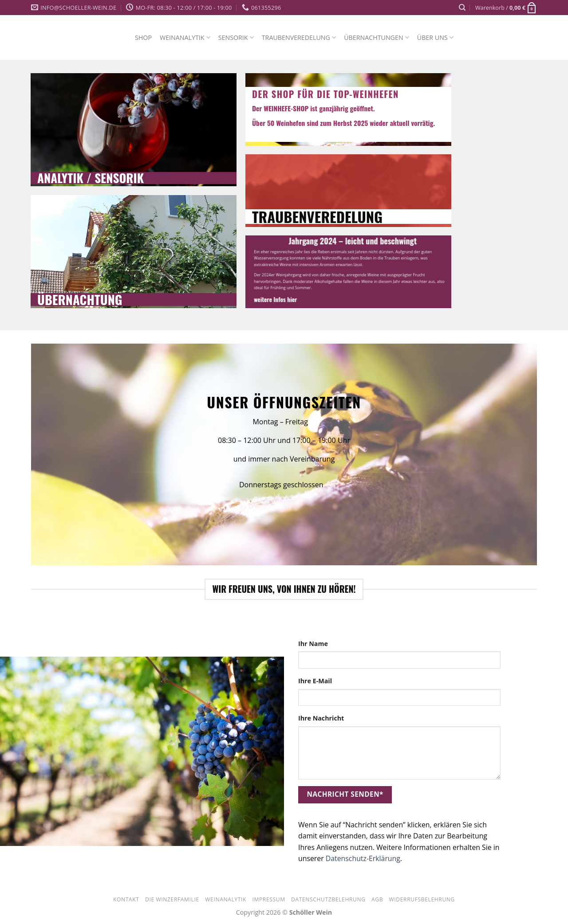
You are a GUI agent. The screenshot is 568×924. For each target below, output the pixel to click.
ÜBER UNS (435, 37)
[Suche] (462, 8)
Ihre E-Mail (315, 681)
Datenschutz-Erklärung (363, 858)
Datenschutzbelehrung (328, 899)
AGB (377, 899)
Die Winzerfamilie (172, 899)
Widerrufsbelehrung (422, 899)
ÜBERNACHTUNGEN (377, 37)
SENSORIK (236, 37)
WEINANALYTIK (185, 37)
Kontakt (126, 899)
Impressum (268, 899)
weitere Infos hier (275, 300)
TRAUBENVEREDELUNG (299, 37)
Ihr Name (313, 644)
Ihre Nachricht (321, 718)
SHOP (143, 37)
